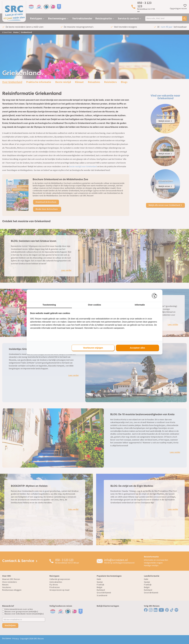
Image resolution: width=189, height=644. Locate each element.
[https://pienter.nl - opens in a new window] (155, 296)
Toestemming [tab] (49, 305)
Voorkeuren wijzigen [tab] (93, 348)
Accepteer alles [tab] (137, 348)
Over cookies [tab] (94, 305)
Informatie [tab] (140, 305)
